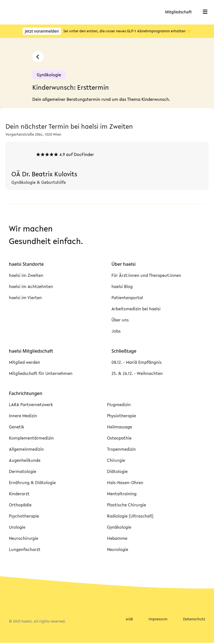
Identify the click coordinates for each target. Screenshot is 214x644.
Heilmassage (120, 427)
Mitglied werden (25, 362)
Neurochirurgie (24, 538)
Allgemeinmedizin (26, 449)
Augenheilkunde (25, 460)
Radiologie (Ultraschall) (130, 516)
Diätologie (117, 471)
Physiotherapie (121, 416)
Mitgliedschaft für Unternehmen (41, 373)
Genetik (17, 427)
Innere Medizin (23, 416)
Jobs (116, 331)
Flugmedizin (119, 404)
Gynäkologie (119, 527)
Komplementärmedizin (31, 438)
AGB (129, 619)
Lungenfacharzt (25, 549)
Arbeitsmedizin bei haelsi (136, 309)
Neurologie (118, 549)
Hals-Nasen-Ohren (125, 482)
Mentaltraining (122, 494)
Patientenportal (127, 297)
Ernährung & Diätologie (32, 482)
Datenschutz (194, 619)
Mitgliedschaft (179, 12)
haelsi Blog (122, 286)
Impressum (158, 619)
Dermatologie (23, 471)
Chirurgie (116, 460)
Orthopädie (20, 505)
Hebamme (117, 538)
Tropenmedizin (121, 449)
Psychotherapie (24, 516)
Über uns (120, 320)
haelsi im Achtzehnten (31, 286)
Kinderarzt (19, 494)
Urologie (17, 527)
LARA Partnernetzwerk (31, 404)
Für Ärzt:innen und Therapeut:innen (146, 275)
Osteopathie (119, 438)
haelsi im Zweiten (26, 275)
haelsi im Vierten (25, 297)
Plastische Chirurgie (127, 505)
